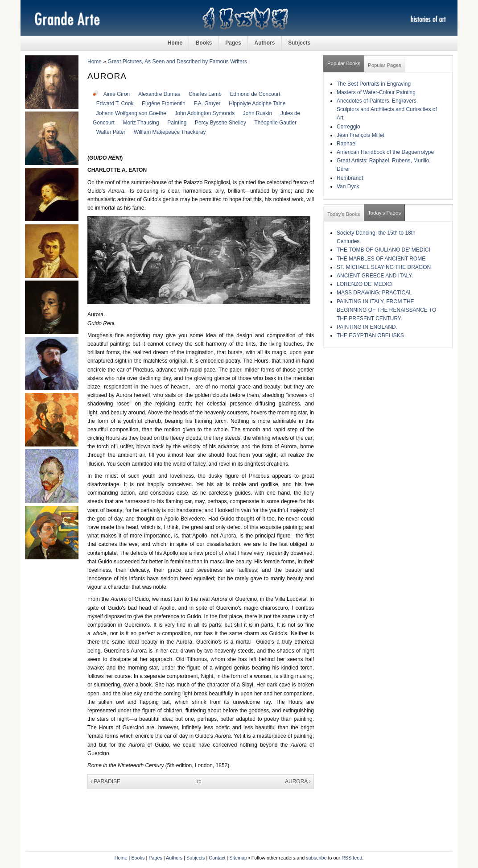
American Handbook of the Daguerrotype (385, 152)
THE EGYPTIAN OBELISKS (370, 335)
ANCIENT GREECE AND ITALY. (375, 276)
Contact (217, 858)
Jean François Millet (361, 135)
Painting (177, 123)
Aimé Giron (117, 94)
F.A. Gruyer (207, 103)
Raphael (347, 144)
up (198, 781)
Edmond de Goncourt (255, 94)
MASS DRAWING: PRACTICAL (374, 293)
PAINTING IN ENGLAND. (367, 327)
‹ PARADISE (105, 781)
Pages (233, 43)
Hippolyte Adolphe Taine (257, 103)
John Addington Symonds (204, 113)
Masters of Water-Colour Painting (376, 92)
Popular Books (344, 63)
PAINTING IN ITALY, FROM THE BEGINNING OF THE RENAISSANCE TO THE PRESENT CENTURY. (386, 310)
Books (204, 43)
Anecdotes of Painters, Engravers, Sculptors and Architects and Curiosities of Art (387, 109)
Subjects (299, 43)
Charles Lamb (205, 94)
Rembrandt (350, 178)
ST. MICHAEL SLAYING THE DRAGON (384, 267)
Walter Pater (111, 132)
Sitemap (238, 858)
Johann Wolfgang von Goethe (131, 113)
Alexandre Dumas (159, 94)
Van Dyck (348, 186)
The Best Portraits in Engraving (374, 84)
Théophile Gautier (276, 123)
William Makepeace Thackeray (170, 132)
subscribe (316, 858)
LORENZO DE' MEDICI (365, 284)
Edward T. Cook (115, 103)
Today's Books (344, 214)
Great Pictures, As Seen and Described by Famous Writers (177, 62)
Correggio (348, 127)
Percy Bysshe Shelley (220, 123)
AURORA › (298, 781)
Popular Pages (385, 65)
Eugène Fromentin (164, 103)
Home (175, 43)
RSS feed (352, 858)
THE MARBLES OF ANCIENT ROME (381, 259)
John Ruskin (258, 113)
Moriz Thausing (141, 123)
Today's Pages (384, 213)
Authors (264, 43)
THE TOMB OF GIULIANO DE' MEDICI (383, 250)
